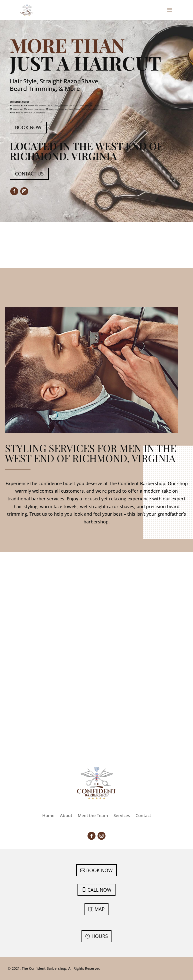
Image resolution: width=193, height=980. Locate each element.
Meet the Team (93, 816)
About (66, 816)
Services (122, 816)
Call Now (99, 890)
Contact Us (29, 174)
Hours (100, 936)
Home (48, 816)
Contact (143, 816)
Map (99, 909)
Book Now (28, 127)
